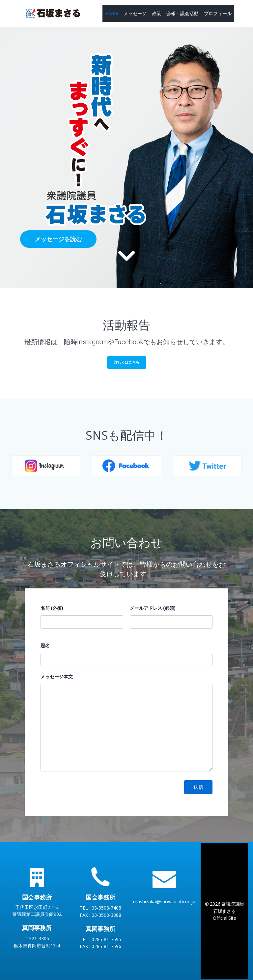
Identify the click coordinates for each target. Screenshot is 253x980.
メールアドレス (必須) (153, 608)
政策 (156, 13)
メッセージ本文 (57, 677)
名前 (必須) (52, 608)
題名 (45, 646)
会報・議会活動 (183, 13)
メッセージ (135, 13)
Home (112, 13)
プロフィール (218, 13)
